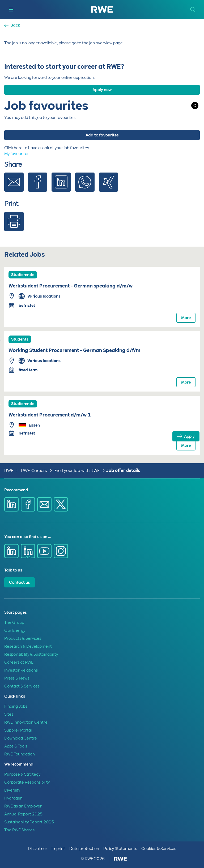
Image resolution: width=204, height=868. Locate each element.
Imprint (58, 849)
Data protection (84, 849)
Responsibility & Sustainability (31, 654)
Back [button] (15, 25)
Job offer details (123, 470)
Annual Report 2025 (23, 814)
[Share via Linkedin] (61, 186)
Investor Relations (21, 670)
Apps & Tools (16, 746)
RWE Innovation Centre (26, 722)
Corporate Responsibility (27, 782)
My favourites (17, 154)
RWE (9, 470)
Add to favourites (102, 135)
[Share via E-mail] (14, 186)
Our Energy (15, 630)
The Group (14, 622)
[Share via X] (61, 504)
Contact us (20, 582)
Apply (189, 436)
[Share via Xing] (109, 186)
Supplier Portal (18, 730)
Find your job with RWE (77, 470)
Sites (9, 714)
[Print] (14, 226)
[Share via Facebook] (38, 186)
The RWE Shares (19, 830)
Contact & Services (22, 686)
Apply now (102, 90)
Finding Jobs (16, 706)
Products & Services (23, 638)
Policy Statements (120, 849)
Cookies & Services (159, 849)
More (186, 318)
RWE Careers (34, 470)
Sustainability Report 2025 (29, 822)
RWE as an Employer (23, 806)
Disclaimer (38, 849)
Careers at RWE (19, 662)
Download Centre (21, 738)
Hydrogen (13, 798)
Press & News (17, 678)
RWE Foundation (20, 754)
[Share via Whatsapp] (85, 186)
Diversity (12, 790)
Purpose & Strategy (22, 774)
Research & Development (28, 646)
